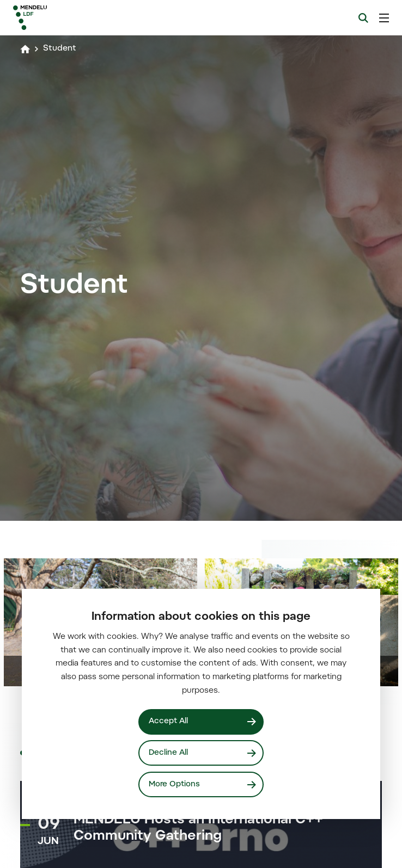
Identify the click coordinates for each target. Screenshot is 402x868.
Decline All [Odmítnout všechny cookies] (168, 753)
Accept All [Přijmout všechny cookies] (168, 721)
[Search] (363, 18)
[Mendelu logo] (69, 18)
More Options (174, 784)
